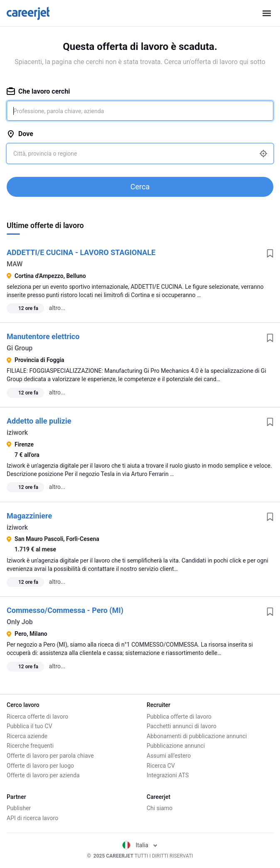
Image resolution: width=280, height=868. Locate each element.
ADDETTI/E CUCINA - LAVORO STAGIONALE (81, 252)
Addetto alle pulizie (39, 421)
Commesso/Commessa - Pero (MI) (65, 610)
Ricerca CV (161, 766)
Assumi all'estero (169, 756)
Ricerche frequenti (30, 746)
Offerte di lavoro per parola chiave (50, 756)
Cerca (140, 187)
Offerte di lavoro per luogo (40, 766)
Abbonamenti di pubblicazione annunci (197, 736)
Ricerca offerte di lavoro (37, 717)
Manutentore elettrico (43, 336)
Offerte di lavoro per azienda (43, 775)
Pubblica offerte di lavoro (179, 717)
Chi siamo (160, 808)
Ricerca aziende (27, 736)
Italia (140, 845)
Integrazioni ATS (168, 775)
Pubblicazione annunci (176, 746)
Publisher (19, 808)
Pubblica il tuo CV (29, 726)
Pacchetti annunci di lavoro (182, 726)
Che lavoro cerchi (38, 91)
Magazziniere (29, 516)
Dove (20, 134)
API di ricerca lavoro (32, 818)
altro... (57, 308)
